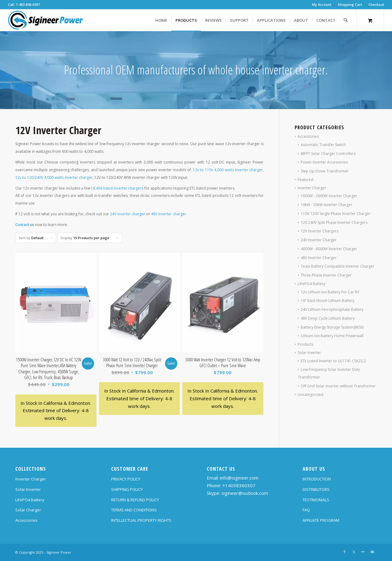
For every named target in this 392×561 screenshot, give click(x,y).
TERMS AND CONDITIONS (134, 510)
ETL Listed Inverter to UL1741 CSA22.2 (333, 361)
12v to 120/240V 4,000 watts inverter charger (54, 177)
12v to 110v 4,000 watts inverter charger (228, 170)
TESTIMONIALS (316, 500)
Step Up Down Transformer (325, 171)
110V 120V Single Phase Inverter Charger (336, 214)
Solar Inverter (309, 353)
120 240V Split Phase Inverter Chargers (334, 222)
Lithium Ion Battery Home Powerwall (332, 336)
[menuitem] (322, 5)
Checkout (376, 4)
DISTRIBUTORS (316, 489)
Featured (305, 180)
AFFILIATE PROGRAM (321, 520)
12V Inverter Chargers (320, 231)
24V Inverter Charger (319, 240)
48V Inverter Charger (319, 258)
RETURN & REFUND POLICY (135, 500)
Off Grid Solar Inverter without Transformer (338, 386)
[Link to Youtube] (372, 552)
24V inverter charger (128, 214)
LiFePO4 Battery (311, 284)
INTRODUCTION (317, 479)
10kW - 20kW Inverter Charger (326, 205)
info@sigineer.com (239, 478)
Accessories (308, 136)
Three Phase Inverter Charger (326, 275)
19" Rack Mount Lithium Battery (328, 301)
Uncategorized (311, 395)
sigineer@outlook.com (245, 493)
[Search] (346, 20)
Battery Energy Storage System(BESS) (332, 327)
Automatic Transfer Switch (323, 145)
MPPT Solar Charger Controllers (328, 154)
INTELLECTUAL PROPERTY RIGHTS (141, 520)
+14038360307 (239, 485)
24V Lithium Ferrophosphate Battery (332, 309)
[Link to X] (354, 552)
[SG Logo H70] (46, 20)
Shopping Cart (350, 4)
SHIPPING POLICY (127, 489)
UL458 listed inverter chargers (117, 188)
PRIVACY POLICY (126, 479)
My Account (322, 4)
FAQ (306, 510)
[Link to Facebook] (345, 552)
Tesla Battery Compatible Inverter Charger (337, 266)
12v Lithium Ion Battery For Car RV (330, 292)
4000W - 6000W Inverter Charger (329, 249)
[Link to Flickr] (363, 552)
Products (305, 344)
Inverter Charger (312, 188)
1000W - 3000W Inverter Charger (329, 196)
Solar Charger (28, 510)
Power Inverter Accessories (324, 162)
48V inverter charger (169, 214)
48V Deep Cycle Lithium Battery (328, 318)
